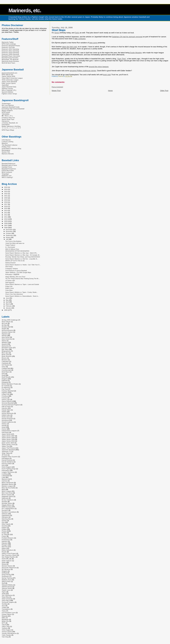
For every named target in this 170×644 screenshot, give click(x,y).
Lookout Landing (8, 142)
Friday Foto (9, 286)
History (4, 424)
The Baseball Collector (10, 145)
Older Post (164, 91)
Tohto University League (10, 80)
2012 (6, 215)
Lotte (3, 477)
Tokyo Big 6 (6, 600)
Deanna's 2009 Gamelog (10, 54)
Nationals (5, 498)
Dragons (5, 379)
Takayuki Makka (7, 585)
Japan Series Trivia (8, 444)
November (9, 231)
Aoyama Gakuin (7, 332)
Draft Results (6, 377)
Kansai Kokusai (7, 460)
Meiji (3, 489)
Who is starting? (7, 177)
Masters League (7, 486)
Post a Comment (57, 87)
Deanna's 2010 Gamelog (10, 53)
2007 (6, 225)
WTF (3, 623)
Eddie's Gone (9, 288)
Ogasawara (6, 515)
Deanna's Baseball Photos (11, 46)
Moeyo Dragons (7, 110)
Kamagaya (5, 458)
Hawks (4, 412)
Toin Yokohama (7, 595)
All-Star (4, 325)
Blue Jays (5, 353)
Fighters (5, 393)
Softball (4, 573)
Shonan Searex (7, 566)
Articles (4, 335)
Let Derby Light (10, 281)
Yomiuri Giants (7, 632)
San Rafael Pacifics (8, 557)
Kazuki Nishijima (7, 462)
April (8, 302)
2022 (6, 194)
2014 (6, 210)
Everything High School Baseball (13, 109)
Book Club (5, 354)
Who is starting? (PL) (9, 90)
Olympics (5, 517)
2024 (6, 189)
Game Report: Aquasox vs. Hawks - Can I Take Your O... (23, 265)
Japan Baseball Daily (9, 87)
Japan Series (6, 434)
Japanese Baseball (8, 450)
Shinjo (4, 564)
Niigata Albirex (7, 505)
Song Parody (6, 574)
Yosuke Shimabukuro (9, 633)
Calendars (5, 361)
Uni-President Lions (8, 613)
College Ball (6, 368)
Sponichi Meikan (7, 92)
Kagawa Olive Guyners (10, 457)
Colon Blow (9, 290)
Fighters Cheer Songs (9, 94)
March (8, 304)
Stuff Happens (10, 283)
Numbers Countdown (9, 512)
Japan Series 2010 (8, 441)
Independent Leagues (9, 431)
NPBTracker (6, 112)
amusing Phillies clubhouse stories (83, 71)
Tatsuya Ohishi (7, 588)
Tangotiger (5, 174)
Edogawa (5, 382)
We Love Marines (8, 105)
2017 (6, 204)
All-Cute (5, 323)
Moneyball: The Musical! (10, 59)
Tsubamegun (6, 103)
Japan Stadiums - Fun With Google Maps (18, 272)
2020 (6, 198)
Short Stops (9, 267)
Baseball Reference (8, 163)
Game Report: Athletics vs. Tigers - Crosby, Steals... (21, 292)
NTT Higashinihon (8, 508)
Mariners (5, 479)
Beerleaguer (6, 150)
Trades (4, 607)
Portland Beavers (8, 538)
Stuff (3, 583)
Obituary (5, 514)
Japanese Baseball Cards (11, 107)
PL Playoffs (6, 534)
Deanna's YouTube (8, 47)
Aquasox (5, 334)
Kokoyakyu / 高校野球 (12, 274)
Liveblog (5, 474)
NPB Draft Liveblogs (9, 44)
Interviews (5, 432)
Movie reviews (7, 495)
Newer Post (56, 91)
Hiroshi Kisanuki (7, 418)
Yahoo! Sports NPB (8, 76)
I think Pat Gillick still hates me (15, 243)
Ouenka (4, 526)
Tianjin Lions (6, 590)
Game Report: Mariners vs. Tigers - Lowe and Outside (22, 284)
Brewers (5, 360)
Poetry (4, 536)
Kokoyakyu (6, 470)
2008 (6, 223)
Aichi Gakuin (6, 322)
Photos (4, 531)
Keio (3, 465)
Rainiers (5, 541)
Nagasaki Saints (7, 496)
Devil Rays (5, 372)
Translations (6, 609)
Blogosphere (6, 351)
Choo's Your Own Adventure (14, 294)
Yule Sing (5, 637)
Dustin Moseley (136, 53)
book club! (107, 75)
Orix (3, 522)
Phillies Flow (6, 147)
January (9, 308)
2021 (6, 196)
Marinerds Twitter (8, 42)
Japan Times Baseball (9, 82)
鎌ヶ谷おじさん (7, 116)
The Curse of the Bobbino (13, 241)
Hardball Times (7, 167)
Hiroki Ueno (6, 417)
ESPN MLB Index (8, 170)
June (8, 298)
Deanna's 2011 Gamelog (10, 51)
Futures (4, 398)
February (9, 306)
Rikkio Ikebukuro (8, 550)
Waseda (5, 616)
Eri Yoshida (6, 386)
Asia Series (6, 337)
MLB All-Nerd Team (8, 63)
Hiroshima (5, 420)
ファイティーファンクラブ (11, 128)
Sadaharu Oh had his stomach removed (127, 37)
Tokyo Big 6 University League (12, 78)
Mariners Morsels (8, 154)
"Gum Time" (122, 59)
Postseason (6, 540)
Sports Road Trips (8, 119)
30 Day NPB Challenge (10, 320)
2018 (6, 202)
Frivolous (5, 396)
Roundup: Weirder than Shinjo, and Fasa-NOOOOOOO (23, 257)
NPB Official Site (7, 75)
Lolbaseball (6, 476)
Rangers (5, 545)
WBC (4, 618)
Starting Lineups (7, 88)
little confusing (80, 39)
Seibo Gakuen (7, 561)
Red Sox (5, 547)
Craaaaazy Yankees (12, 269)
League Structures (8, 472)
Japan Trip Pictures (8, 448)
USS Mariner (6, 140)
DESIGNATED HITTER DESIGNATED (17, 251)
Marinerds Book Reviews (10, 61)
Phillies (4, 529)
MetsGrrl (5, 143)
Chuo (4, 367)
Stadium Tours (7, 580)
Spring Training (7, 578)
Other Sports (6, 524)
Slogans (5, 571)
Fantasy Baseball (8, 391)
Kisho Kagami (7, 467)
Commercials (6, 370)
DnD (3, 374)
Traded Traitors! (10, 245)
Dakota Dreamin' (10, 263)
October (9, 233)
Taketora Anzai (7, 587)
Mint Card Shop (7, 493)
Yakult (4, 625)
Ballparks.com (7, 176)
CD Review (6, 365)
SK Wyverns (6, 569)
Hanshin (5, 408)
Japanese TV (6, 451)
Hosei (4, 427)
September (10, 235)
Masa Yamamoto (8, 483)
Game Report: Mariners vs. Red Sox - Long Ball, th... (22, 259)
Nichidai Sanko (7, 503)
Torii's (77, 33)
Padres (4, 527)
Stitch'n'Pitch (6, 581)
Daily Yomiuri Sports (9, 83)
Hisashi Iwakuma (8, 422)
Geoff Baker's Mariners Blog (11, 148)
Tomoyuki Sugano (8, 602)
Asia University (7, 339)
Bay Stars (5, 349)
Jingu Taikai (6, 453)
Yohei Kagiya (6, 630)
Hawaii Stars (6, 410)
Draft (3, 375)
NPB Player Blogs (8, 130)
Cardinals (5, 363)
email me (38, 30)
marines (5, 481)
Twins (4, 611)
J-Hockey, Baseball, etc (10, 123)
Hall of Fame (6, 406)
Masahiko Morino (8, 484)
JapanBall (5, 85)
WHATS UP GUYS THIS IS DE (15, 261)
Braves (4, 358)
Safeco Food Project (9, 553)
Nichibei (5, 502)
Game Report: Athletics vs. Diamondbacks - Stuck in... (22, 296)
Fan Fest (5, 389)
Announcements (7, 330)
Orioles (4, 521)
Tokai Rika (5, 597)
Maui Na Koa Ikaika (8, 488)
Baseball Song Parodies (10, 58)
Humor (4, 429)
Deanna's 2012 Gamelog (10, 49)
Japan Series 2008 (8, 438)
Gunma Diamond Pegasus (11, 405)
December (9, 230)
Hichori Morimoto (8, 413)
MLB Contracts (7, 172)
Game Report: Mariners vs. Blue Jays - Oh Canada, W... (23, 255)
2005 (6, 310)
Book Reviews (7, 356)
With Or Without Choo (12, 249)
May (7, 300)
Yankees (5, 628)
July (7, 239)
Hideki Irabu (6, 415)
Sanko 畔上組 (7, 559)
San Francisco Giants (9, 555)
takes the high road (70, 47)
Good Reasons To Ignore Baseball (16, 271)
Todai (4, 593)
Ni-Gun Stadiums (8, 500)
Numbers (5, 510)
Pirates (4, 533)
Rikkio (4, 548)
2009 (6, 221)
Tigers (4, 592)
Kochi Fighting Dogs (9, 469)
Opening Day (6, 519)
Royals (4, 552)
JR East (4, 455)
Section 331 (6, 152)
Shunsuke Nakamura (9, 568)
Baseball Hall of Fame (9, 165)
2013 (6, 213)
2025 (6, 187)
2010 (6, 219)
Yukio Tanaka (6, 635)
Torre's (57, 33)
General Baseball (8, 403)
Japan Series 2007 (8, 436)
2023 (6, 191)
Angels (4, 329)
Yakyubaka (6, 114)
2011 (6, 217)
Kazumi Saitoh (7, 463)
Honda (4, 425)
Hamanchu (6, 121)
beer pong (93, 43)
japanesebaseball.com (9, 73)
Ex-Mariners (6, 387)
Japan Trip (5, 446)
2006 (6, 228)
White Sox (5, 621)
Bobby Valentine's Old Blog (11, 126)
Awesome (5, 346)
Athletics (5, 342)
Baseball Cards (7, 348)
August (8, 237)
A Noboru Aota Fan (8, 118)
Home (110, 91)
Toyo (3, 606)
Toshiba (4, 604)
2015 (6, 208)
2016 (6, 206)
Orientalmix (6, 125)
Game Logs (6, 399)
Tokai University (7, 599)
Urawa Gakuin (7, 614)
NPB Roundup (7, 507)
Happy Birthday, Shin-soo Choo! (15, 277)
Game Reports (7, 401)
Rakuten (5, 543)
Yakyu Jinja (6, 626)
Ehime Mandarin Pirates (10, 384)
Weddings (5, 619)
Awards (4, 344)
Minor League (7, 491)
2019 (6, 200)
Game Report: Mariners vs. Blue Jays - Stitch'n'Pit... (21, 253)
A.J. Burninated (10, 247)
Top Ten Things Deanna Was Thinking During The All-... (23, 279)
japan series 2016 (8, 443)
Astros (4, 341)
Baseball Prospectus (9, 169)
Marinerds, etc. (25, 10)
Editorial (5, 380)
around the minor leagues (99, 67)
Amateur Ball (6, 327)
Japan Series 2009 (8, 439)
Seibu (4, 562)
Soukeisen (5, 576)
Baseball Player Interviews (11, 56)
